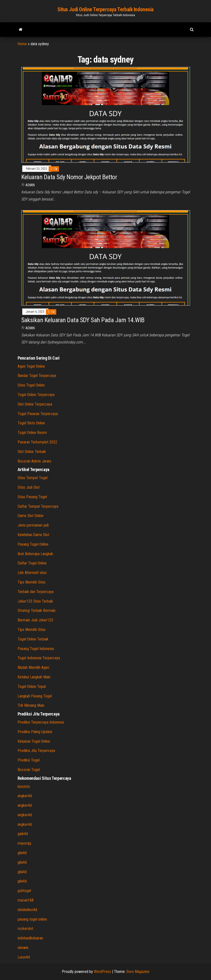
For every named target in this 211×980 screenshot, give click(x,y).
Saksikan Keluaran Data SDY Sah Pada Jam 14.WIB (83, 320)
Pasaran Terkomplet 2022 (37, 442)
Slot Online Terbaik (32, 452)
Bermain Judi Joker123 (35, 620)
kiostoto (24, 787)
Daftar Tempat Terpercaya (38, 506)
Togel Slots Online (31, 423)
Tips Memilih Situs (32, 582)
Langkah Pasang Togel (35, 696)
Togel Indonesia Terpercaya (39, 658)
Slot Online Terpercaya (35, 404)
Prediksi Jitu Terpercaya (36, 751)
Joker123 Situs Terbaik (35, 601)
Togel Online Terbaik (33, 639)
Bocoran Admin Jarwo (34, 461)
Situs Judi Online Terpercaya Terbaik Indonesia (105, 9)
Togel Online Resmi (32, 433)
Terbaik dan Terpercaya (36, 592)
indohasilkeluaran (30, 938)
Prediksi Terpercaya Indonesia (41, 722)
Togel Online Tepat (32, 687)
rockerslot (25, 929)
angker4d (25, 796)
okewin (23, 948)
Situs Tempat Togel (33, 478)
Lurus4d (24, 957)
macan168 (26, 900)
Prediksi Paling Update (35, 732)
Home (22, 44)
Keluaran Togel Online (34, 741)
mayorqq (24, 843)
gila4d (22, 853)
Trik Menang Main (31, 705)
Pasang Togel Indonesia (36, 649)
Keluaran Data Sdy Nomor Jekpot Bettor (69, 177)
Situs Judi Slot (29, 487)
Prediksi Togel (29, 760)
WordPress (102, 972)
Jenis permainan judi (33, 525)
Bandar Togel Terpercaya (37, 376)
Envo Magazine (138, 972)
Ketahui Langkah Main (34, 677)
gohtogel (24, 891)
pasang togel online (32, 919)
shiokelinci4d (27, 910)
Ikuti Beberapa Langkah (35, 554)
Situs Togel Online (31, 385)
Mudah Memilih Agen (33, 667)
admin (30, 185)
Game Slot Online (31, 516)
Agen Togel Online (31, 366)
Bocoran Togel (29, 770)
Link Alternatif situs (32, 573)
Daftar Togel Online (32, 563)
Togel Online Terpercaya (36, 395)
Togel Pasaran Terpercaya (38, 414)
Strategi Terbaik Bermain (37, 611)
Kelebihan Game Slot (33, 535)
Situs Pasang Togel (32, 497)
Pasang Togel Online (33, 544)
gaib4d (23, 834)
